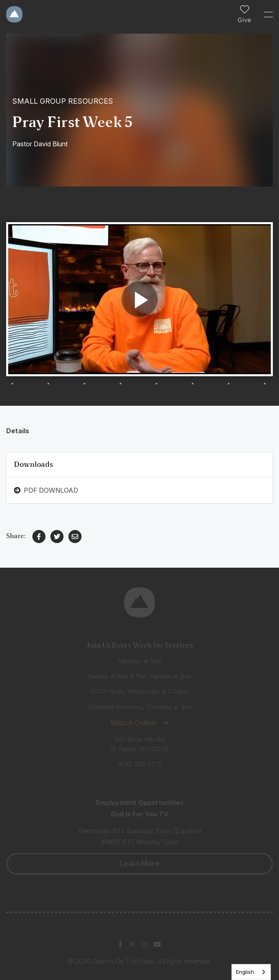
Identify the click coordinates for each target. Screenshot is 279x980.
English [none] (245, 972)
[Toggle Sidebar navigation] (265, 14)
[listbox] (251, 972)
